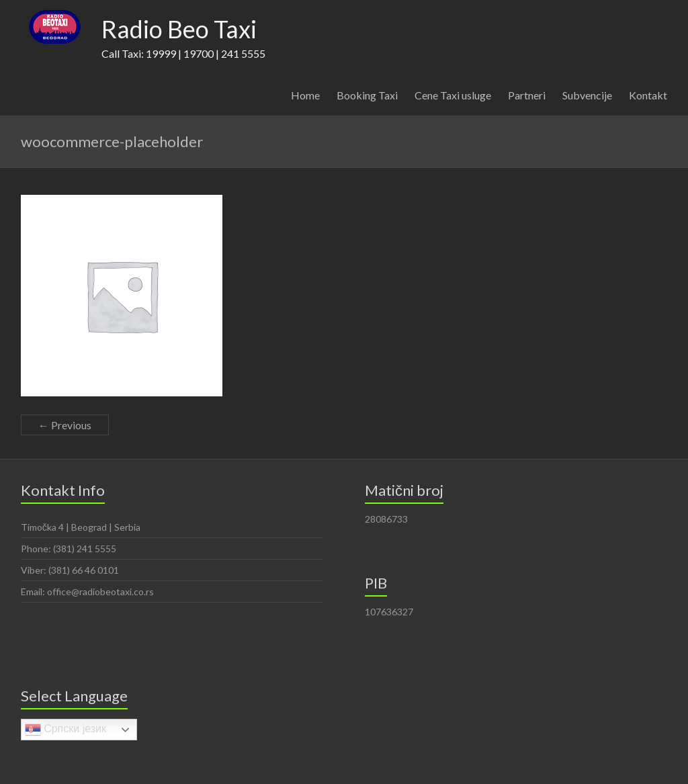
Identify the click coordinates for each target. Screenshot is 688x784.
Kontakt (648, 95)
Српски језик (66, 730)
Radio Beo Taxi (179, 29)
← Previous (65, 425)
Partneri (527, 95)
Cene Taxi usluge (453, 95)
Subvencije (587, 95)
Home (305, 95)
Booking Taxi (367, 95)
